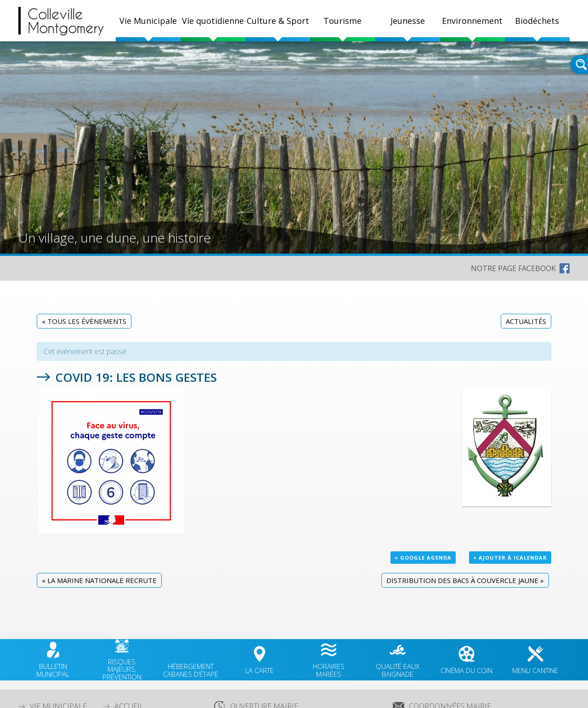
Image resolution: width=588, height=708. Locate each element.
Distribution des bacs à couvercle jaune (465, 580)
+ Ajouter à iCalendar (510, 558)
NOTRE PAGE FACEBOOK (513, 268)
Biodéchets (537, 21)
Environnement (472, 21)
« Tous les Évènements (84, 321)
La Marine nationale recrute (99, 580)
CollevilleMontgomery (66, 21)
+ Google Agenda (423, 558)
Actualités (526, 321)
